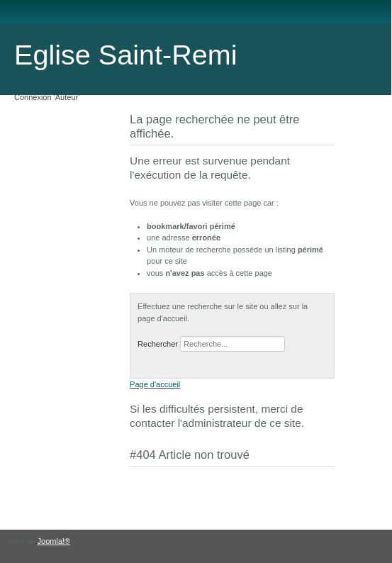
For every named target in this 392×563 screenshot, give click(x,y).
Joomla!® (54, 541)
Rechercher (158, 344)
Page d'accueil (155, 384)
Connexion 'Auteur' (47, 97)
